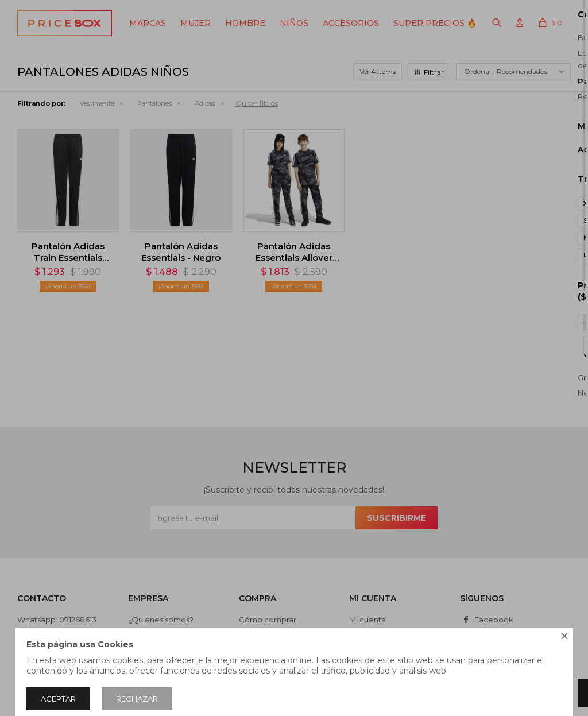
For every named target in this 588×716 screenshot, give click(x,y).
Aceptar (58, 699)
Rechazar (137, 699)
